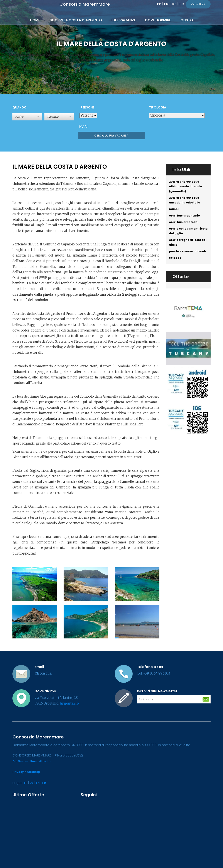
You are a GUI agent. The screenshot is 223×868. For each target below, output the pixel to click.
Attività (48, 761)
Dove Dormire (158, 20)
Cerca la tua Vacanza (111, 135)
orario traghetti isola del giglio (187, 251)
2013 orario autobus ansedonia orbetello (186, 203)
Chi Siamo (21, 761)
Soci (35, 761)
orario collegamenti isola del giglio (186, 238)
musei (174, 213)
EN (166, 4)
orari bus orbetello (185, 228)
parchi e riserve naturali (182, 264)
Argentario (69, 703)
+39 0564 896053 (157, 673)
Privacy (19, 772)
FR (182, 4)
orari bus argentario (186, 221)
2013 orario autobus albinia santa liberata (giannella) (187, 187)
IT (159, 4)
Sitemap (36, 772)
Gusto (187, 20)
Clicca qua (43, 673)
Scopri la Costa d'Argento (76, 20)
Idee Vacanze (124, 20)
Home (35, 20)
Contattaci (198, 4)
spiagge (176, 274)
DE (174, 4)
